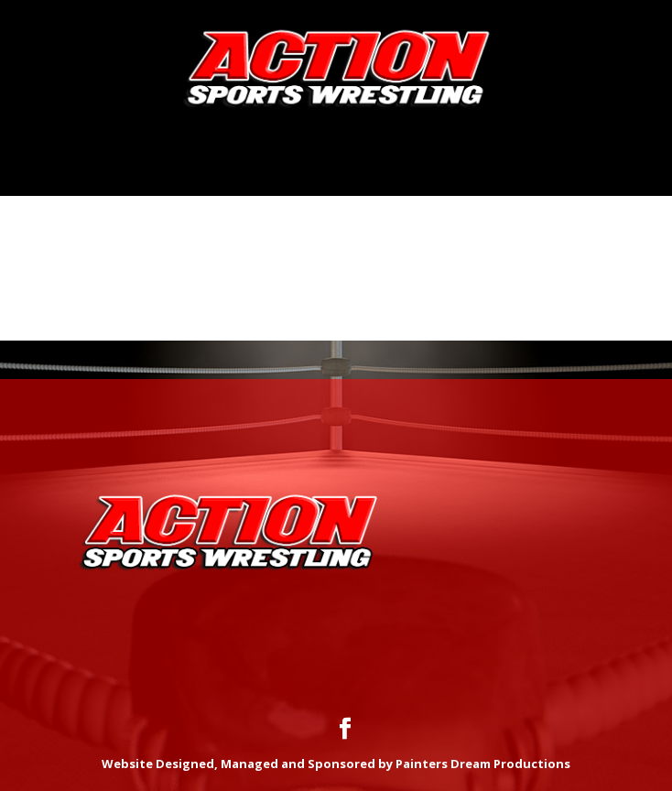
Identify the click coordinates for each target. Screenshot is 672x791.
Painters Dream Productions (483, 764)
